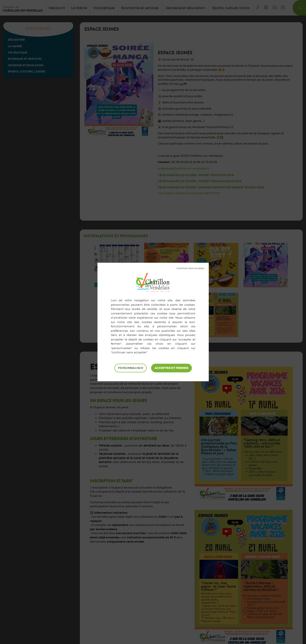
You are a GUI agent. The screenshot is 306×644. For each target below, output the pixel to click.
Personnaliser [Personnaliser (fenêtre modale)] (131, 368)
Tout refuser (190, 268)
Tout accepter (171, 368)
